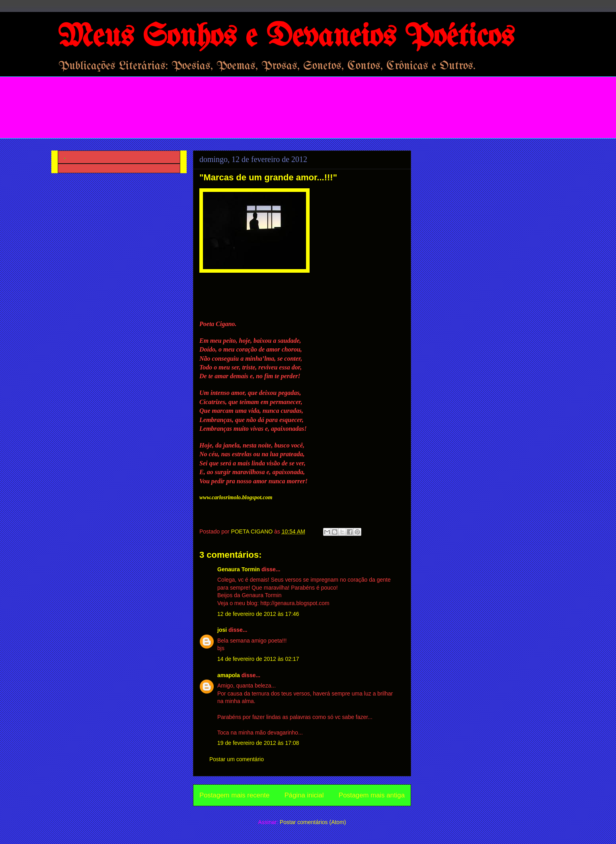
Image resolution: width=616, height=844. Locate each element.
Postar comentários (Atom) (313, 822)
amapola (229, 675)
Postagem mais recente (234, 795)
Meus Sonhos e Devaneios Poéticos (286, 37)
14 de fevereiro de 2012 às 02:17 (258, 659)
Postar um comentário (237, 759)
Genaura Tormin (239, 569)
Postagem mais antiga (372, 795)
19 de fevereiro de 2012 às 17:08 (258, 743)
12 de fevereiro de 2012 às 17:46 (258, 614)
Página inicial (304, 795)
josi (222, 630)
